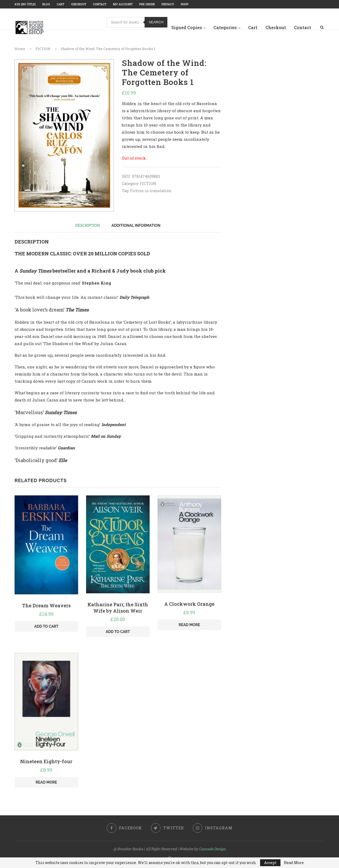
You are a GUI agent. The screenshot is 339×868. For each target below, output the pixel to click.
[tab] (88, 225)
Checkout (79, 4)
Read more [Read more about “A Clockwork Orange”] (189, 625)
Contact (100, 4)
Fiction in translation (151, 191)
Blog (46, 4)
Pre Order (147, 4)
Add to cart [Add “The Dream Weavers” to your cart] (46, 626)
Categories (225, 27)
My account (123, 4)
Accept (270, 863)
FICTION (43, 49)
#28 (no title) (25, 4)
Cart (61, 4)
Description (88, 225)
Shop (185, 4)
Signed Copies (187, 27)
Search (156, 22)
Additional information (136, 225)
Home (20, 49)
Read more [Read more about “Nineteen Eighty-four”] (46, 782)
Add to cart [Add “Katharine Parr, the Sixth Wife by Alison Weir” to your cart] (118, 632)
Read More (294, 863)
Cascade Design (212, 849)
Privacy (168, 4)
